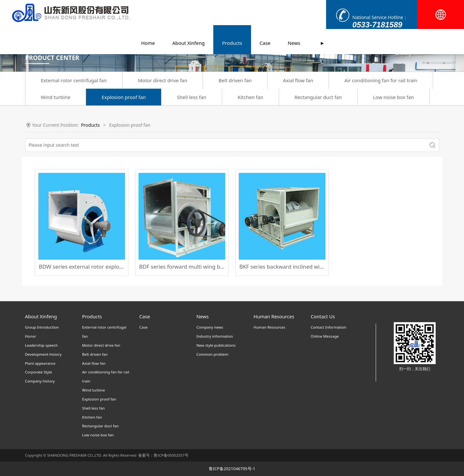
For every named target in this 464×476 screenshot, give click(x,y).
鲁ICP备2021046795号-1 (232, 469)
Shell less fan (192, 97)
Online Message (325, 336)
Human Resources (270, 327)
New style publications (216, 345)
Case (265, 18)
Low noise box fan (394, 97)
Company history (40, 381)
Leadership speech (42, 345)
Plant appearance (40, 363)
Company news (210, 327)
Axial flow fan (298, 80)
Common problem (212, 354)
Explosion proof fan (124, 97)
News (294, 18)
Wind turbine (56, 97)
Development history (43, 354)
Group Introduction (42, 327)
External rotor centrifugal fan (74, 80)
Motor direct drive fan (163, 80)
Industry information (214, 336)
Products (232, 18)
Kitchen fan (250, 97)
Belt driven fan (235, 80)
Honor (31, 336)
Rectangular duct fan (318, 97)
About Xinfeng (189, 18)
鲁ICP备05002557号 (171, 455)
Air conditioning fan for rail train (381, 80)
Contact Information (328, 327)
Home (148, 18)
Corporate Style (39, 372)
